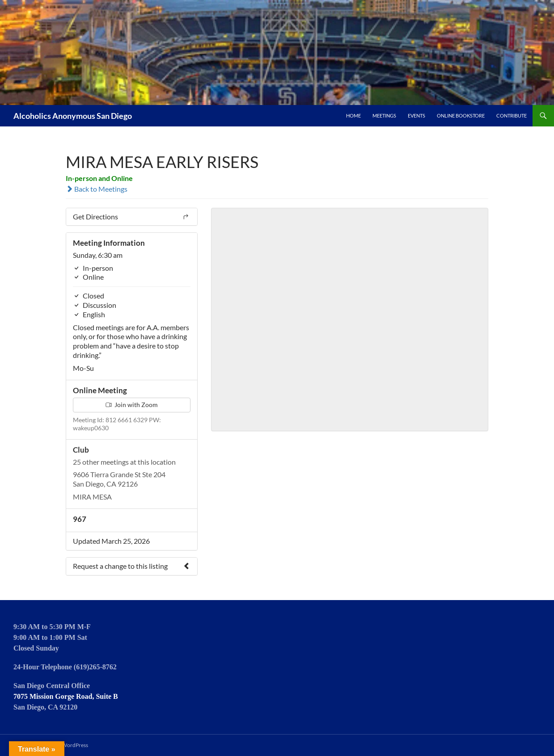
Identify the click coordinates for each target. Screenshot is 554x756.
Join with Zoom (132, 405)
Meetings (384, 115)
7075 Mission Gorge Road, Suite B (66, 696)
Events (417, 115)
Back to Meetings (97, 189)
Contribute (512, 115)
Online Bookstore (461, 115)
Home (353, 115)
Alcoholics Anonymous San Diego (73, 116)
